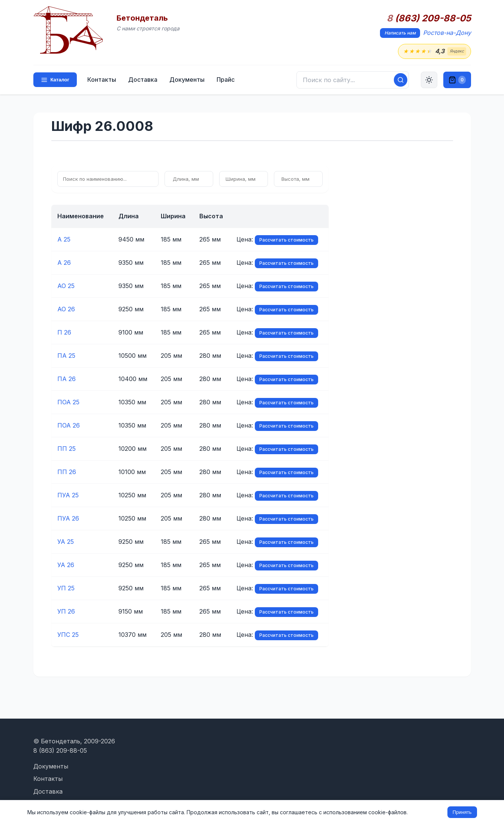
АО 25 (66, 286)
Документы (187, 80)
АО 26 (66, 309)
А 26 (64, 263)
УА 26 (66, 565)
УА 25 (66, 542)
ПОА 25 (68, 402)
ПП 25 (67, 449)
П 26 (64, 332)
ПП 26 (67, 472)
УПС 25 (68, 635)
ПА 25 (66, 356)
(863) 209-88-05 (429, 18)
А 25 (64, 239)
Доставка (143, 80)
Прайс (226, 80)
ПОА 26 (69, 425)
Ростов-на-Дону (447, 33)
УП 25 (66, 588)
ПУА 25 (68, 495)
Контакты (102, 80)
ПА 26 (67, 379)
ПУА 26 (68, 518)
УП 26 (66, 611)
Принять (462, 812)
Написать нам (400, 33)
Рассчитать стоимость (286, 240)
